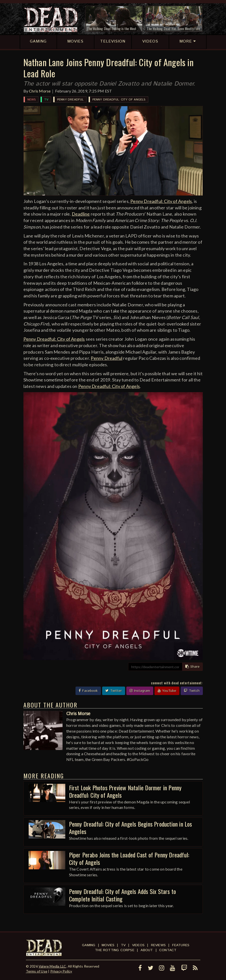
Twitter (114, 691)
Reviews (158, 945)
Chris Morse (40, 91)
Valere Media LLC (52, 966)
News (32, 100)
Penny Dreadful (70, 100)
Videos (138, 945)
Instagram (140, 691)
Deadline (81, 214)
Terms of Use (37, 971)
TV (46, 100)
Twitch (192, 691)
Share (192, 667)
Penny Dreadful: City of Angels (119, 100)
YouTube (167, 691)
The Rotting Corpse (115, 950)
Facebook (88, 691)
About (147, 950)
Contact (168, 950)
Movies (108, 945)
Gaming (89, 945)
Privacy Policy (61, 971)
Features (181, 945)
